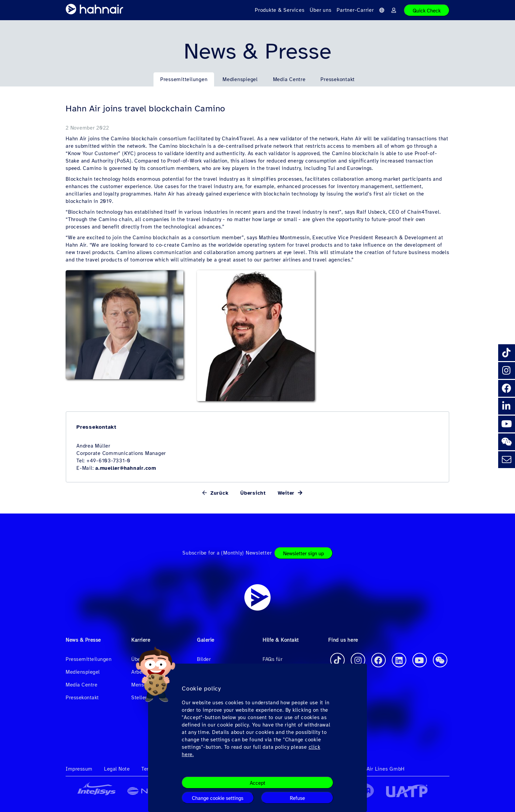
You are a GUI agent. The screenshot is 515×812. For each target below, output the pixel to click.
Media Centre (289, 79)
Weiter (287, 493)
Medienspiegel (240, 79)
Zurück (218, 493)
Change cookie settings (218, 798)
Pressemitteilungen (184, 79)
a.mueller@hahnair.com (126, 468)
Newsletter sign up (303, 554)
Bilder (204, 659)
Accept (257, 783)
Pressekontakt (338, 79)
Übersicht (253, 493)
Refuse (297, 798)
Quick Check (427, 11)
